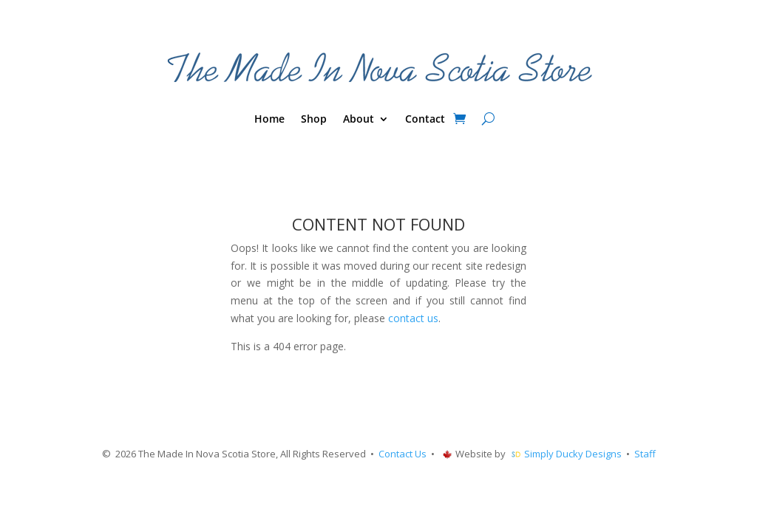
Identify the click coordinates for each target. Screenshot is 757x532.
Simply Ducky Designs (573, 454)
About (359, 120)
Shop (314, 120)
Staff (645, 454)
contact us (413, 318)
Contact (425, 120)
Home (269, 120)
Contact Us (403, 454)
